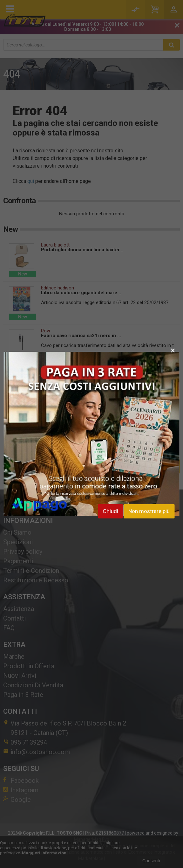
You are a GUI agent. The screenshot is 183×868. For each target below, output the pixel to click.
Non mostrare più (149, 511)
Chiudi (110, 511)
